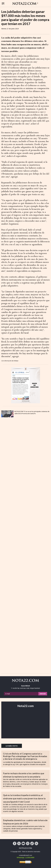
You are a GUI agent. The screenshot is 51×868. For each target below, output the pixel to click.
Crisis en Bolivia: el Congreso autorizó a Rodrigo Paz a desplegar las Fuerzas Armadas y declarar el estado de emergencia (25, 756)
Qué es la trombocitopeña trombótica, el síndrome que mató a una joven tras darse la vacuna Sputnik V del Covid (24, 798)
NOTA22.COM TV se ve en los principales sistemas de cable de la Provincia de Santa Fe (32, 413)
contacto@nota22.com (25, 855)
